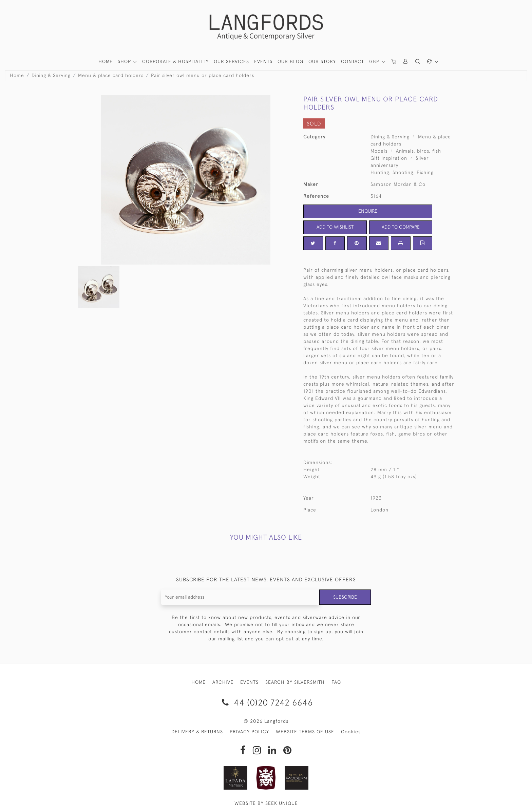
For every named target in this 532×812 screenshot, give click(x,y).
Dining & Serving (51, 75)
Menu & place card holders (111, 75)
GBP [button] (375, 61)
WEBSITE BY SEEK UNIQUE (266, 803)
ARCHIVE (223, 682)
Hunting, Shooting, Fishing (402, 172)
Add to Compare (401, 227)
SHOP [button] (125, 61)
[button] (406, 62)
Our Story (322, 61)
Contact (353, 61)
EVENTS (249, 682)
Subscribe (345, 597)
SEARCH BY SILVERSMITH (295, 682)
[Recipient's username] (240, 597)
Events (263, 61)
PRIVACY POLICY (249, 732)
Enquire (368, 211)
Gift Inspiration (389, 158)
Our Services (231, 61)
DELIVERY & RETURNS (197, 732)
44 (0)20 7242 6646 (266, 702)
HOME (106, 61)
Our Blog (290, 61)
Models (379, 151)
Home (17, 75)
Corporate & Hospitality (175, 61)
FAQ (336, 682)
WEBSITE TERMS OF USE (305, 732)
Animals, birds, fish (419, 151)
